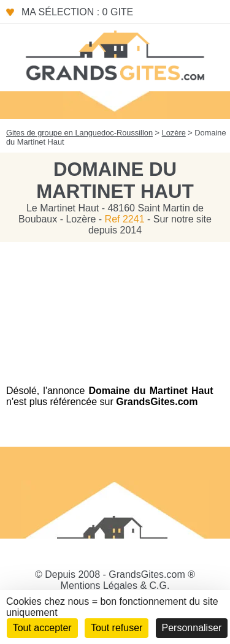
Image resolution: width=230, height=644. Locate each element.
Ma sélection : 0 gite (77, 12)
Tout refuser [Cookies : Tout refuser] (117, 628)
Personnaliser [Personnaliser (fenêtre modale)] (192, 628)
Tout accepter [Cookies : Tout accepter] (42, 628)
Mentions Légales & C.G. (115, 585)
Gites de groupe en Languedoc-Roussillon (79, 133)
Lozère (174, 133)
